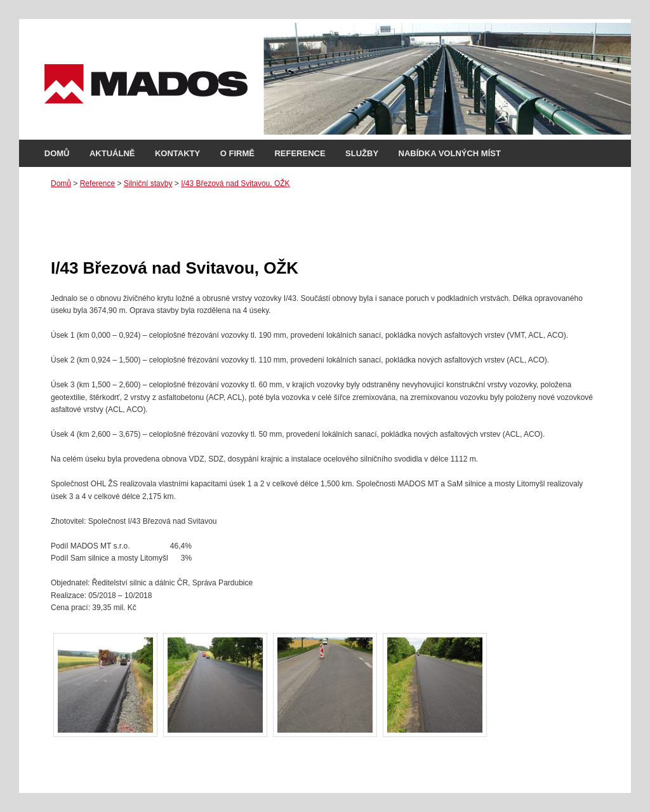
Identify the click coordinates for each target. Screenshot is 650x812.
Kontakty (177, 153)
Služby (362, 153)
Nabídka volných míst (450, 153)
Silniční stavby (148, 183)
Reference (300, 153)
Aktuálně (112, 153)
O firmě (237, 153)
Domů (57, 153)
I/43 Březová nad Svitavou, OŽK (235, 183)
